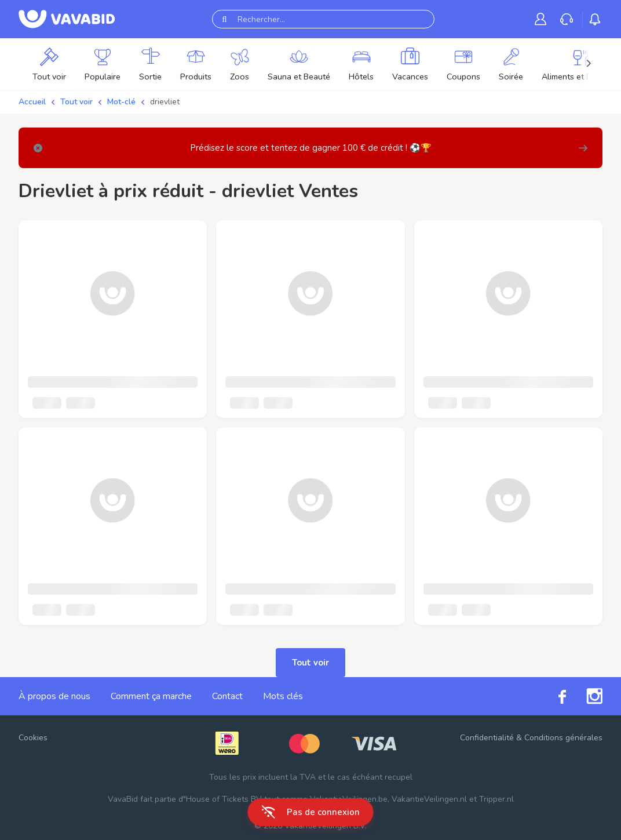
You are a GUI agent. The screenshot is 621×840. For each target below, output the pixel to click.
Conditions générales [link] (563, 738)
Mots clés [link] (283, 696)
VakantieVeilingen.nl (429, 799)
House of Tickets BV (224, 799)
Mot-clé (121, 102)
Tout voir (76, 102)
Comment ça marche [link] (151, 696)
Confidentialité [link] (487, 738)
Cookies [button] (33, 738)
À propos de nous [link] (54, 696)
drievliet (165, 102)
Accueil (32, 102)
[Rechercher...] (323, 19)
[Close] (38, 148)
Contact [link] (227, 696)
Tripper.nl (496, 799)
